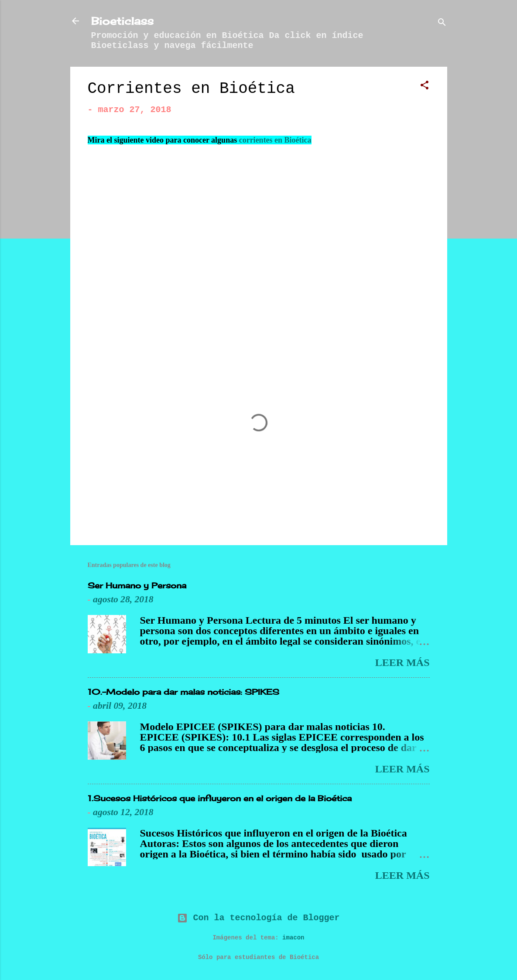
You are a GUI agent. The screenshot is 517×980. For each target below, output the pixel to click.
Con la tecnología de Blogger (258, 918)
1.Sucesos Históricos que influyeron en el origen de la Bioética (220, 798)
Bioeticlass (122, 21)
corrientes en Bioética (275, 140)
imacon (293, 938)
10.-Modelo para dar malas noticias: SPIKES (183, 692)
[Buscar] (442, 24)
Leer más (402, 662)
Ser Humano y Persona (137, 585)
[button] (425, 87)
